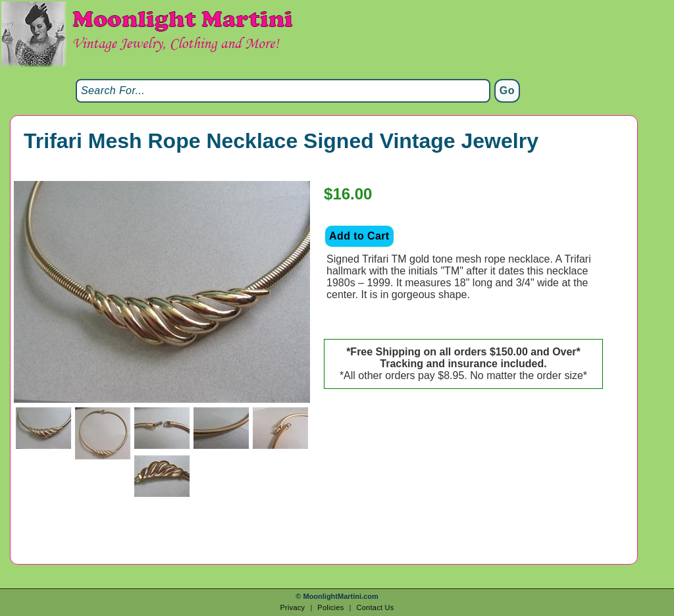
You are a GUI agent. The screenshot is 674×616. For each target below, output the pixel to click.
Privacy (292, 607)
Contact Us (375, 607)
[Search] (283, 91)
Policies (330, 607)
